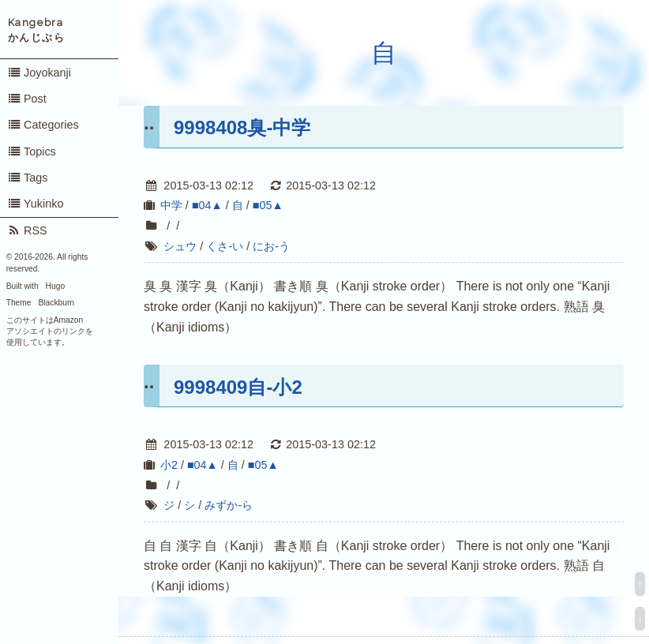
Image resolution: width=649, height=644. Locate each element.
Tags (28, 178)
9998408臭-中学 (242, 127)
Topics (32, 152)
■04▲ (207, 205)
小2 (169, 465)
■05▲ (268, 205)
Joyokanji (39, 73)
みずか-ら (229, 505)
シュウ (180, 246)
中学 (171, 205)
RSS (27, 230)
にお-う (271, 246)
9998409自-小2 (238, 387)
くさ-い (225, 246)
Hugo (55, 286)
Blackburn (57, 303)
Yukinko (36, 204)
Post (27, 99)
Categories (43, 125)
